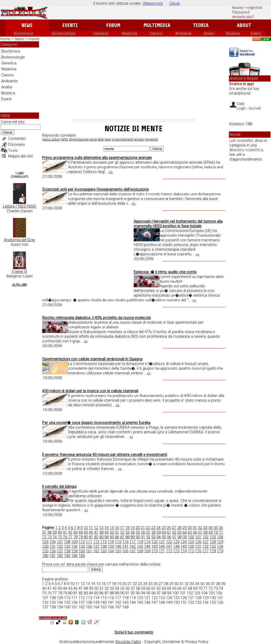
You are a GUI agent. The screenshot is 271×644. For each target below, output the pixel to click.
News (27, 25)
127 (205, 542)
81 (91, 537)
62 (174, 532)
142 (133, 546)
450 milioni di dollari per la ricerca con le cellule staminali (90, 391)
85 (112, 537)
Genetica (101, 34)
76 (65, 537)
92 (148, 537)
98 (179, 537)
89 (133, 537)
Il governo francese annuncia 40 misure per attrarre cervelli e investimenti (105, 455)
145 (154, 546)
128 (213, 542)
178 (213, 551)
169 (147, 551)
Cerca (8, 132)
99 (185, 537)
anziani (140, 140)
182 (60, 556)
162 (96, 551)
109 (74, 542)
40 (60, 532)
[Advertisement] (134, 80)
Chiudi (175, 3)
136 (89, 546)
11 (91, 528)
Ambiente (183, 34)
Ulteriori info (153, 3)
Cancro (156, 34)
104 (220, 537)
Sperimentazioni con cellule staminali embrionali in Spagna (92, 359)
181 (53, 556)
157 (60, 551)
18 (127, 528)
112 (96, 542)
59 (159, 532)
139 (111, 546)
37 (44, 532)
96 (169, 537)
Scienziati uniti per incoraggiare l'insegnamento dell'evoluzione (95, 189)
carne (93, 140)
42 (70, 532)
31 (195, 528)
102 (205, 537)
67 (200, 532)
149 (184, 546)
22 (148, 528)
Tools (13, 150)
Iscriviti (255, 108)
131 (53, 546)
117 (133, 542)
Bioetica (233, 34)
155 (45, 551)
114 (111, 542)
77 (70, 537)
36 (221, 528)
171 (162, 551)
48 (101, 532)
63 (179, 532)
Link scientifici (241, 141)
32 (200, 528)
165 (118, 551)
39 (55, 532)
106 (53, 542)
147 (169, 546)
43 (75, 532)
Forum (113, 25)
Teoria (201, 25)
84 (107, 537)
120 (154, 542)
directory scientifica (246, 150)
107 (60, 542)
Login (241, 108)
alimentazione (79, 140)
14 (106, 528)
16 (117, 528)
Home (5, 39)
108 (67, 542)
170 (154, 551)
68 (205, 532)
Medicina (130, 34)
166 (125, 551)
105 (45, 542)
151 (198, 546)
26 (169, 528)
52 (122, 532)
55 (138, 532)
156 (53, 551)
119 (147, 542)
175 (191, 551)
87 (122, 537)
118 (140, 542)
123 (176, 542)
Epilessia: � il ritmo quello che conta (165, 272)
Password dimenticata (242, 15)
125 (191, 542)
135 (82, 546)
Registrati (254, 8)
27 (174, 528)
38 (49, 532)
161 (89, 551)
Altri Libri (20, 285)
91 (143, 537)
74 (55, 537)
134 (74, 546)
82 (96, 537)
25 (164, 528)
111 (89, 542)
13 (101, 528)
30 (190, 528)
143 (140, 546)
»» (111, 172)
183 (67, 556)
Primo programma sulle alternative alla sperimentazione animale (97, 158)
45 (86, 532)
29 (184, 528)
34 (210, 528)
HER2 (64, 140)
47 (96, 532)
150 (191, 546)
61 (169, 532)
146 (162, 546)
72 (44, 537)
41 (65, 532)
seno (108, 140)
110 (82, 542)
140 (118, 546)
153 (213, 546)
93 (153, 537)
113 (104, 542)
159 (74, 551)
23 (153, 528)
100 (191, 537)
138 (104, 546)
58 (153, 532)
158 (67, 551)
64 (185, 532)
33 (205, 528)
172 (169, 551)
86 (117, 537)
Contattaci (17, 138)
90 (138, 537)
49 (107, 532)
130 (45, 546)
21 (143, 528)
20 (138, 528)
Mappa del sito (21, 156)
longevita (152, 140)
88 (127, 537)
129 (220, 542)
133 (67, 546)
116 (125, 542)
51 (117, 532)
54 (133, 532)
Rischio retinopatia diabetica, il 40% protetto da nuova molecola (96, 318)
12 (96, 528)
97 (174, 537)
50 (112, 532)
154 (220, 546)
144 (147, 546)
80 (86, 537)
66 (195, 532)
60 (164, 532)
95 (164, 537)
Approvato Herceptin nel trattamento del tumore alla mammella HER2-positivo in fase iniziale (178, 224)
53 (127, 532)
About (244, 25)
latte (101, 140)
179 (220, 551)
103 (213, 537)
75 (60, 537)
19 (132, 528)
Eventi (70, 25)
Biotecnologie (64, 34)
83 (101, 537)
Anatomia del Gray (20, 240)
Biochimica (23, 34)
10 (86, 528)
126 (198, 542)
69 (211, 532)
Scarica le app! (241, 84)
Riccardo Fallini (128, 642)
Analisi (209, 34)
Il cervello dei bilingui (59, 487)
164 (111, 551)
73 (49, 537)
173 (176, 551)
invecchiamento (123, 140)
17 (122, 528)
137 (96, 546)
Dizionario (17, 144)
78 (75, 537)
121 (162, 542)
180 (45, 556)
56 (143, 532)
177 (205, 551)
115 (118, 542)
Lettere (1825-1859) (20, 206)
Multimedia (157, 25)
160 (82, 551)
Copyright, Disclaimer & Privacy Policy (176, 642)
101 (198, 537)
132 (60, 546)
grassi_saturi (51, 140)
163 (104, 551)
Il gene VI (20, 271)
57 (148, 532)
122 (169, 542)
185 (82, 556)
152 (205, 546)
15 (112, 528)
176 (198, 551)
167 (133, 551)
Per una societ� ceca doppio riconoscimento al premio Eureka (96, 423)
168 (140, 551)
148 (176, 546)
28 (179, 528)
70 (216, 532)
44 (81, 532)
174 (184, 551)
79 (81, 537)
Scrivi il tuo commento (134, 632)
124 (184, 542)
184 (74, 556)
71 (221, 532)
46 (91, 532)
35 (216, 528)
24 (158, 528)
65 (190, 532)
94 (159, 537)
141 (125, 546)
